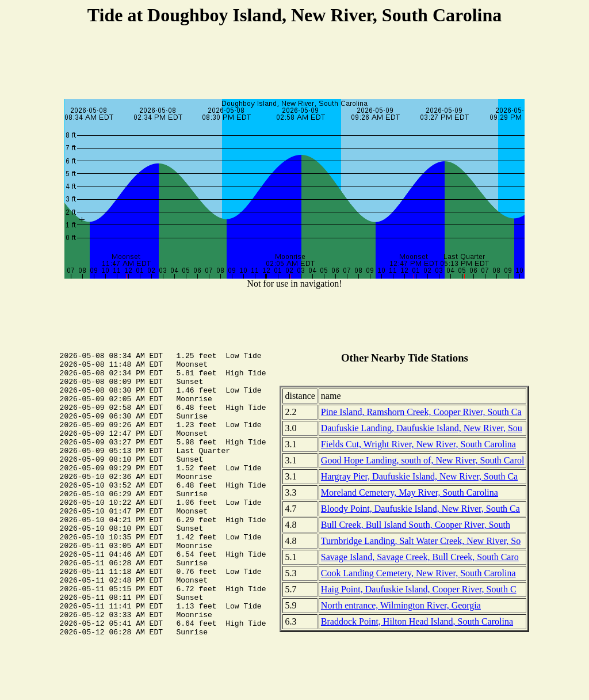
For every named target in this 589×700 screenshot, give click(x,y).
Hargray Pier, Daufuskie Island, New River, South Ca (419, 476)
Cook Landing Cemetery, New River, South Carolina (418, 573)
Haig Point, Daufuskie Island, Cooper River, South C (419, 589)
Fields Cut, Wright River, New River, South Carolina (418, 444)
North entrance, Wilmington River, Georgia (401, 605)
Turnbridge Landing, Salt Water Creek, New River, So (421, 541)
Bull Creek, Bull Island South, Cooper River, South (416, 525)
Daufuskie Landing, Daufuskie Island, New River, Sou (422, 428)
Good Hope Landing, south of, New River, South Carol (423, 460)
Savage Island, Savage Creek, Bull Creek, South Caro (420, 557)
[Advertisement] (294, 64)
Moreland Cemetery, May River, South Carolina (410, 492)
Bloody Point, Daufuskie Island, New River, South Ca (420, 509)
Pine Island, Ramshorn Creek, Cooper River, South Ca (421, 412)
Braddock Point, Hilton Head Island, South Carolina (417, 621)
